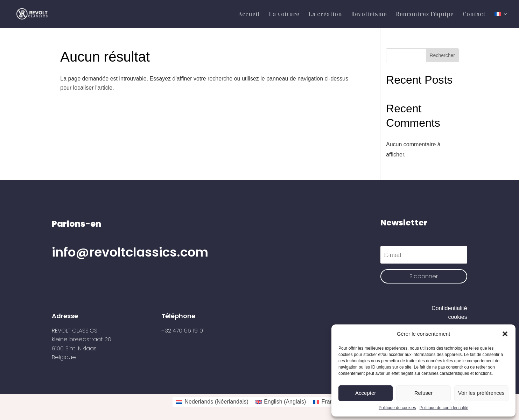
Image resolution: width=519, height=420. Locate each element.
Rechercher (442, 55)
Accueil (249, 15)
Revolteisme (369, 15)
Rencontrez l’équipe (425, 15)
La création (325, 15)
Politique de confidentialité (444, 408)
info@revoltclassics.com (130, 252)
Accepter (366, 393)
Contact (474, 15)
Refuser (424, 393)
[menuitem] (501, 20)
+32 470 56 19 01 (183, 331)
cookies (457, 317)
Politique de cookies (397, 408)
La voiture (284, 15)
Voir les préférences (481, 393)
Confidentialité (449, 308)
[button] (505, 334)
